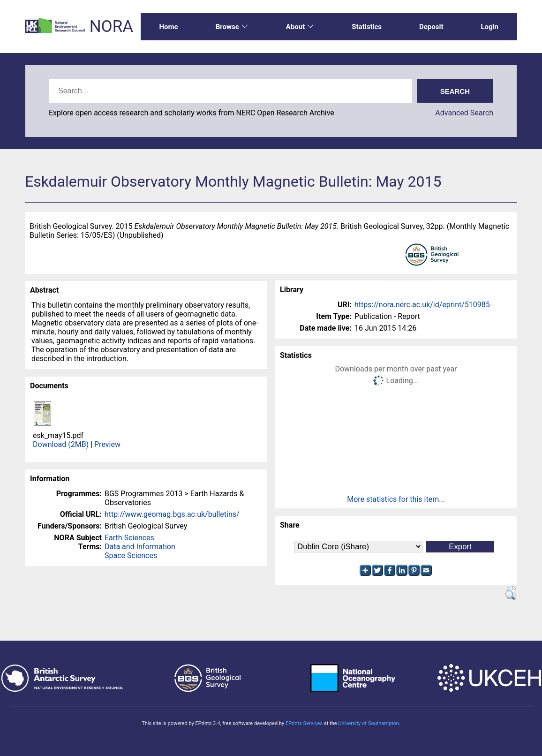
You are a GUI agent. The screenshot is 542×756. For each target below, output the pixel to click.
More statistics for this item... (396, 499)
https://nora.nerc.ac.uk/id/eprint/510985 (422, 305)
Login (489, 27)
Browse (232, 27)
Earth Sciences (129, 538)
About (300, 27)
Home (169, 27)
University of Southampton (369, 723)
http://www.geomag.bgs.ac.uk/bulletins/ (172, 514)
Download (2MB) (61, 444)
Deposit (431, 27)
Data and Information (140, 547)
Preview (107, 444)
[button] (511, 593)
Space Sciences (131, 556)
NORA (111, 26)
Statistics (367, 27)
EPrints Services (304, 723)
